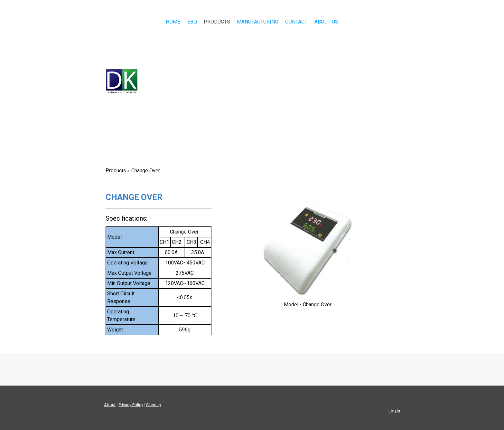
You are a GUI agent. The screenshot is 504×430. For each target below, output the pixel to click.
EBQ (192, 22)
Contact (296, 22)
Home (173, 22)
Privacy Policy (131, 405)
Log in (394, 411)
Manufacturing (257, 22)
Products (217, 22)
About (110, 405)
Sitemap (154, 405)
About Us (326, 22)
